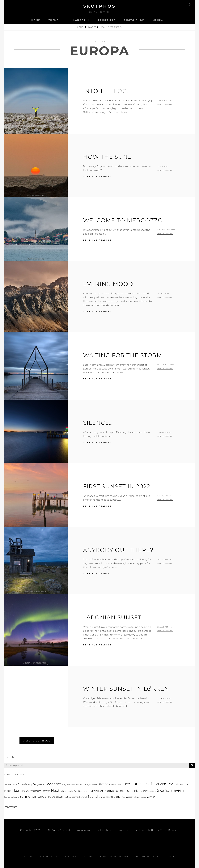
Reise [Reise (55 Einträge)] (109, 790)
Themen (55, 20)
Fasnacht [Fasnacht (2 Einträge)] (71, 784)
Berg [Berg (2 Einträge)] (30, 784)
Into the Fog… (107, 91)
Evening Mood (108, 284)
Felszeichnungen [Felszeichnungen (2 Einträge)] (84, 784)
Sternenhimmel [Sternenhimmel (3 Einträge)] (79, 797)
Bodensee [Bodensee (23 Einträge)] (53, 784)
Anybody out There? (118, 550)
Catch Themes (165, 857)
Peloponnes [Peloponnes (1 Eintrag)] (87, 791)
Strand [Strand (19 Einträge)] (93, 797)
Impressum (11, 807)
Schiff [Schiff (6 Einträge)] (144, 791)
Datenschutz (104, 830)
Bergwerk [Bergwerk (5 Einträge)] (38, 784)
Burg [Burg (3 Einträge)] (64, 784)
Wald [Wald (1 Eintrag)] (123, 797)
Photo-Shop (134, 20)
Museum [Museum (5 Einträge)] (36, 791)
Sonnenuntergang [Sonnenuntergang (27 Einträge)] (35, 796)
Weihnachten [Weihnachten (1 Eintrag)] (141, 797)
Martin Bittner (165, 104)
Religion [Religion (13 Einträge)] (121, 791)
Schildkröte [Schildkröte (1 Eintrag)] (152, 791)
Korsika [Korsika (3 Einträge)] (112, 784)
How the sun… (107, 157)
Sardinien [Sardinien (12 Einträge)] (134, 791)
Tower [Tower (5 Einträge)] (110, 797)
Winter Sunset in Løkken (126, 689)
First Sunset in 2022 (117, 486)
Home (36, 20)
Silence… (98, 423)
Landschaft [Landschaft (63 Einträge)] (143, 784)
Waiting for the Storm (123, 355)
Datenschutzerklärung (114, 857)
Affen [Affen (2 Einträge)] (6, 784)
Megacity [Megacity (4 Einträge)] (25, 791)
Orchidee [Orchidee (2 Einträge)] (78, 791)
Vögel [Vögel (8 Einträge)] (117, 797)
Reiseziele (107, 20)
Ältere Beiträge (37, 741)
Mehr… (158, 20)
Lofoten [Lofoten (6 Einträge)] (178, 784)
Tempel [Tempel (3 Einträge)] (102, 797)
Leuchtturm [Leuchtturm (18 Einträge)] (164, 784)
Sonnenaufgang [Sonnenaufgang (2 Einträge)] (11, 797)
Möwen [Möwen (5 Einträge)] (46, 791)
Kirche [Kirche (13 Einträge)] (104, 784)
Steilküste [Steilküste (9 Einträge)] (65, 797)
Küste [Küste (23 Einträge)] (126, 784)
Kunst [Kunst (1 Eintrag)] (119, 785)
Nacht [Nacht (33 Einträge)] (56, 790)
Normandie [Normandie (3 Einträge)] (68, 791)
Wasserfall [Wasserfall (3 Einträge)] (131, 797)
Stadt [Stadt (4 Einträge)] (55, 797)
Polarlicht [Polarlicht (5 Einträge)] (98, 791)
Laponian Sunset (112, 617)
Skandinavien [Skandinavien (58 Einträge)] (171, 790)
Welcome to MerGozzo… (125, 220)
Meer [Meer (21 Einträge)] (16, 791)
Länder (79, 20)
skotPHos (99, 6)
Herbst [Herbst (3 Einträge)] (95, 784)
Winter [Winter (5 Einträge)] (151, 797)
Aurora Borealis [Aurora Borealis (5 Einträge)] (18, 784)
